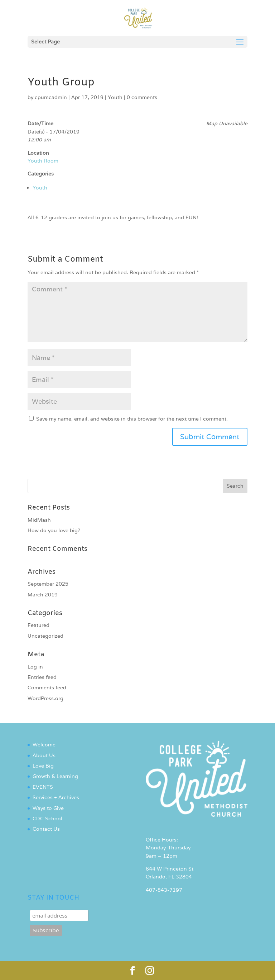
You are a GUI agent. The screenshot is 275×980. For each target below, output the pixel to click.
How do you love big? (54, 530)
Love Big (43, 766)
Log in (35, 667)
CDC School (47, 819)
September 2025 (48, 584)
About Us (44, 755)
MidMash (39, 520)
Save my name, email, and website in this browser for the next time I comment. (132, 419)
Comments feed (47, 688)
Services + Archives (56, 797)
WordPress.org (45, 698)
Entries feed (42, 677)
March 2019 (43, 595)
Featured (38, 625)
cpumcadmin (51, 97)
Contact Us (46, 829)
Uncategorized (45, 636)
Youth (115, 97)
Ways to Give (48, 808)
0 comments (142, 97)
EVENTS (43, 787)
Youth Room (43, 161)
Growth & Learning (55, 776)
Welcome (44, 745)
